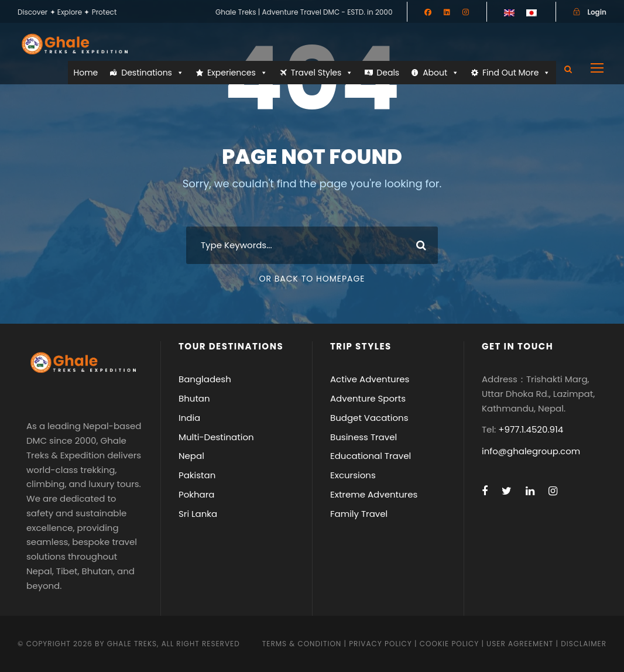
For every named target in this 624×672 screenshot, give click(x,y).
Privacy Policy (380, 644)
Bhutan (194, 398)
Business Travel (364, 437)
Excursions (353, 475)
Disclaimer (584, 644)
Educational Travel (371, 456)
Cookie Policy (449, 644)
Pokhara (197, 494)
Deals (388, 73)
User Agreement (521, 644)
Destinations (152, 73)
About (441, 73)
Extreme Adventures (374, 494)
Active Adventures (370, 379)
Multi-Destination (216, 437)
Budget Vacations (369, 418)
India (189, 418)
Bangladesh (205, 379)
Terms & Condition (302, 644)
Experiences (237, 73)
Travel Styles (322, 73)
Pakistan (197, 475)
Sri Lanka (198, 514)
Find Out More (516, 73)
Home (86, 73)
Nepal (191, 456)
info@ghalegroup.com (531, 451)
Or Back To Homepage (312, 279)
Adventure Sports (368, 398)
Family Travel (359, 514)
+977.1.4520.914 (531, 429)
